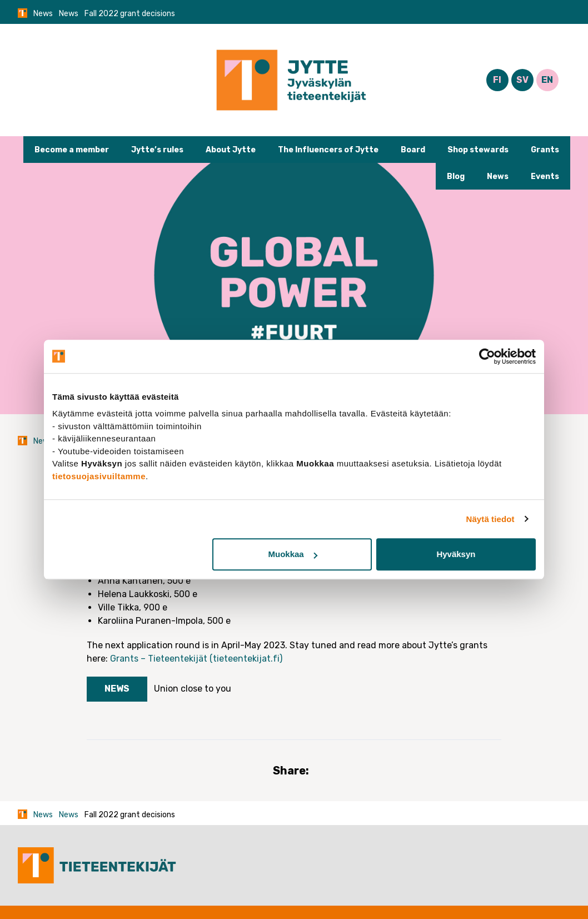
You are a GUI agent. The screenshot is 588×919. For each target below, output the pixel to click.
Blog (456, 177)
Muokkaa (293, 554)
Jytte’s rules (157, 150)
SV (522, 80)
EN (547, 80)
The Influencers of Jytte (328, 150)
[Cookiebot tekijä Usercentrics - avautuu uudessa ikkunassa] (487, 356)
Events (545, 177)
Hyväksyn (456, 554)
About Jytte (231, 150)
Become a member (72, 150)
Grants (545, 150)
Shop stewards (478, 150)
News (43, 14)
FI (497, 80)
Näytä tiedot (490, 519)
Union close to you (193, 689)
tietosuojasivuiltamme (99, 476)
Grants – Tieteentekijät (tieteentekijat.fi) (196, 659)
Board (413, 150)
